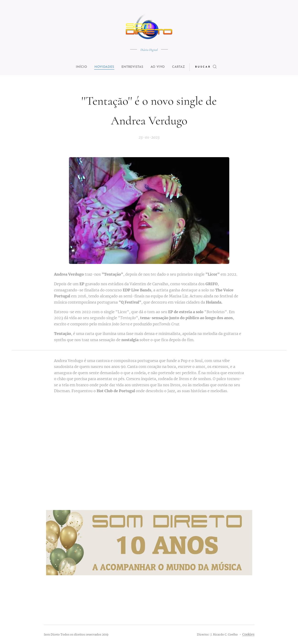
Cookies (248, 634)
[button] (215, 67)
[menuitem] (76, 67)
